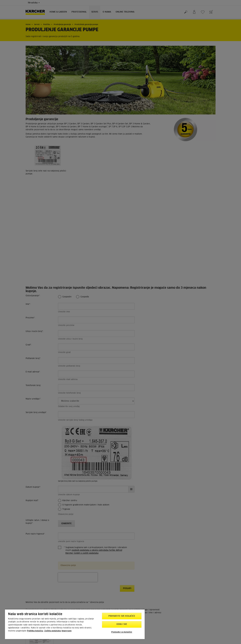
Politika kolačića (35, 631)
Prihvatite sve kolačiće (122, 616)
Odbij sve (122, 624)
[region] (75, 624)
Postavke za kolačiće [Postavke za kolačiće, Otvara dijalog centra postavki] (122, 632)
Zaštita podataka (53, 631)
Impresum (67, 631)
